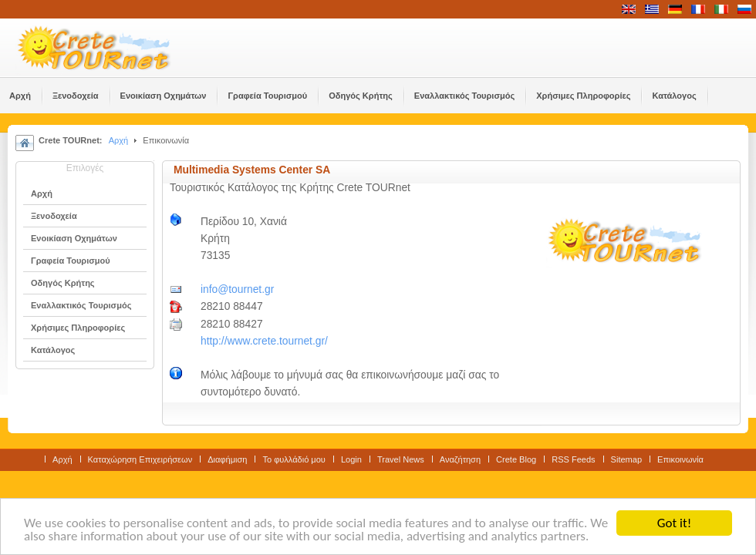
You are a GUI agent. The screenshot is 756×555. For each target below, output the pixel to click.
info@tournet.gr (237, 289)
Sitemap (626, 459)
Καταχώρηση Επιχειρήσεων (140, 459)
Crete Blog (516, 459)
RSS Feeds (573, 459)
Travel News (401, 459)
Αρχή (119, 140)
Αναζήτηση (460, 459)
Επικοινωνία (680, 459)
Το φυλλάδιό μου (294, 459)
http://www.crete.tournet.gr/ (264, 341)
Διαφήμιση (227, 459)
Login (351, 459)
